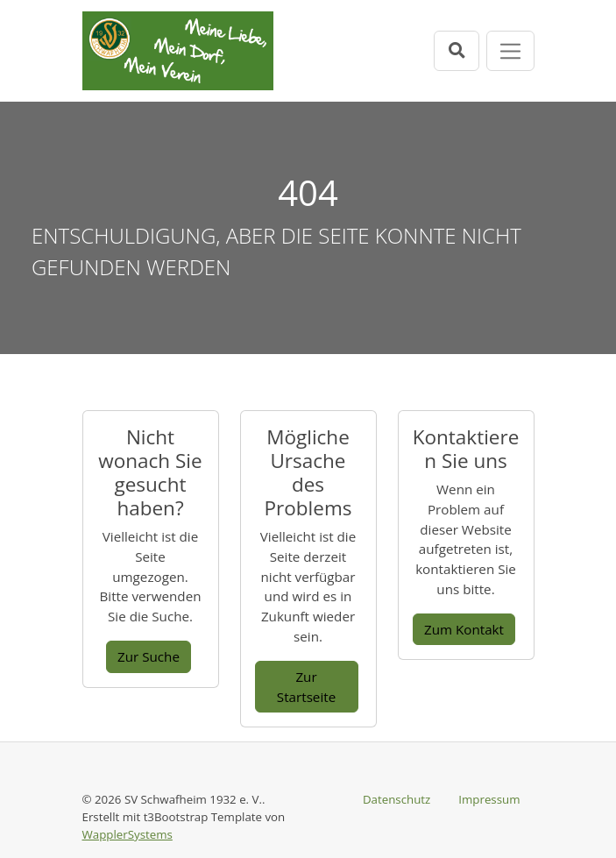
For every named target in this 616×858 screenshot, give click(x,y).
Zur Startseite (306, 687)
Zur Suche (149, 656)
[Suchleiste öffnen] (457, 50)
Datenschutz (397, 799)
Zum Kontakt (464, 629)
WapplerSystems (127, 834)
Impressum (489, 799)
